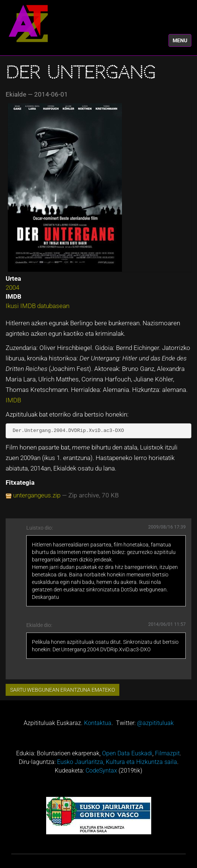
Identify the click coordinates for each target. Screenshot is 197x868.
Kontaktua (98, 723)
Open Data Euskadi (127, 753)
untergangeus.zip (37, 495)
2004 (12, 287)
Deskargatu (45, 597)
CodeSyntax (101, 770)
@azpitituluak (155, 723)
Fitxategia (20, 482)
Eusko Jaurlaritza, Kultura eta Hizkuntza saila (117, 762)
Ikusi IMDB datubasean (38, 306)
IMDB (13, 400)
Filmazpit (167, 753)
